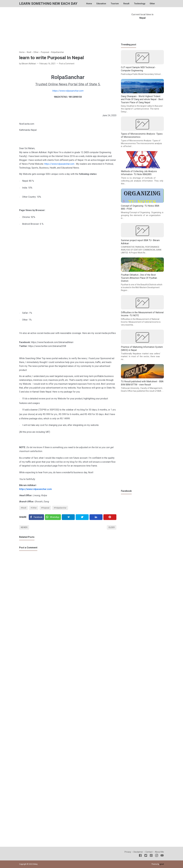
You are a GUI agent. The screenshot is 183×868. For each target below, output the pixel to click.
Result (126, 4)
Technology (140, 4)
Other (152, 4)
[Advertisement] (68, 31)
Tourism (115, 4)
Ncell (24, 508)
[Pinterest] (110, 517)
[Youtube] (162, 856)
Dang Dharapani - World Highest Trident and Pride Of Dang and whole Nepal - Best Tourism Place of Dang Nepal (142, 99)
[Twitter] (53, 517)
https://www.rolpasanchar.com (68, 91)
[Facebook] (36, 517)
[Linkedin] (96, 517)
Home (89, 4)
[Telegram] (68, 517)
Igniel (162, 864)
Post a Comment (67, 64)
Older (112, 527)
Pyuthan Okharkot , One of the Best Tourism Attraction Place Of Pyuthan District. (139, 278)
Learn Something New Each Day (48, 4)
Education (101, 4)
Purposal (46, 508)
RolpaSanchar (61, 508)
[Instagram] (157, 856)
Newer (24, 527)
